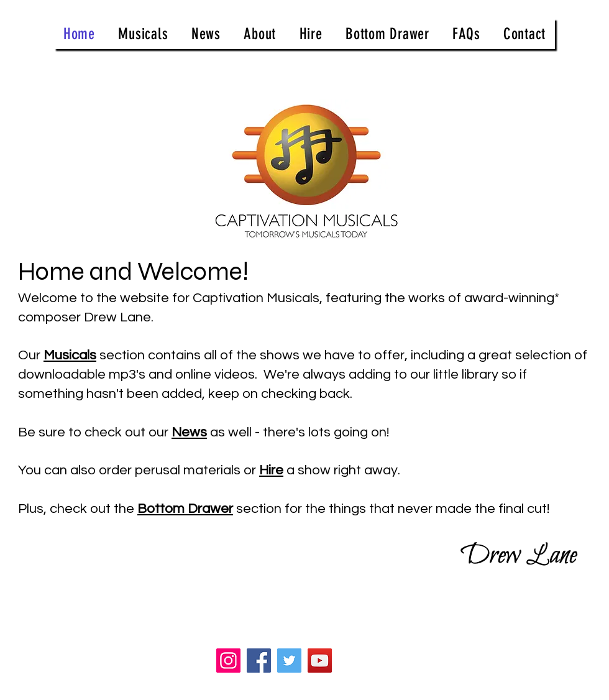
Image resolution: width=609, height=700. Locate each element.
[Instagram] (228, 661)
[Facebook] (259, 661)
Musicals (70, 355)
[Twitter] (289, 661)
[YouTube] (320, 661)
